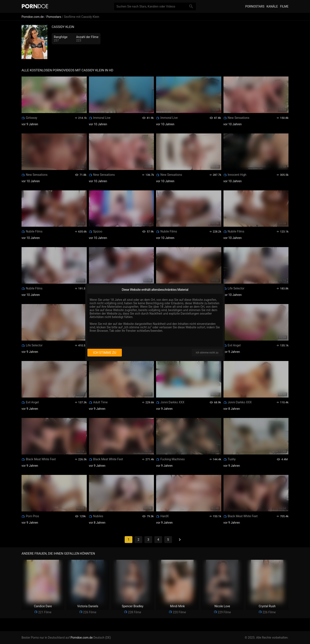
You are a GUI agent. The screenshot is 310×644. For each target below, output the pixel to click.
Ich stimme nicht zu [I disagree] (207, 353)
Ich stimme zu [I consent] (105, 353)
